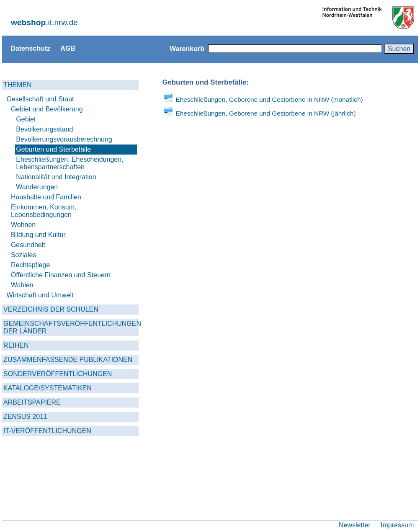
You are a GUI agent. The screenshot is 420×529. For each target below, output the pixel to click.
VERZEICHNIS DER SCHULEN (51, 309)
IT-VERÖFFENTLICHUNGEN (47, 431)
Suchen (399, 49)
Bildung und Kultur (38, 235)
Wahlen (22, 285)
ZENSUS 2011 (25, 417)
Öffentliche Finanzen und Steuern (61, 275)
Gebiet (26, 119)
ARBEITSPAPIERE (32, 402)
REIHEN (16, 345)
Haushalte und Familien (46, 197)
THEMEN (18, 85)
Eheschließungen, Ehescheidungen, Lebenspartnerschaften (70, 163)
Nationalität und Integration (56, 177)
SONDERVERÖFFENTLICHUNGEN (58, 374)
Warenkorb (187, 49)
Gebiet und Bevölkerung (47, 109)
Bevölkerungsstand (44, 129)
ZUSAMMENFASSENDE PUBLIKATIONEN (68, 360)
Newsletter (355, 525)
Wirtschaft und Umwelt (40, 295)
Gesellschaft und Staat (40, 99)
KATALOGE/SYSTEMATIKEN (48, 388)
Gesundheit (28, 245)
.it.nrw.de (44, 22)
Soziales (23, 255)
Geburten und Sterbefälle (53, 149)
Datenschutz (30, 48)
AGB (68, 48)
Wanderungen (37, 187)
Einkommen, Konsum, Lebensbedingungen (44, 211)
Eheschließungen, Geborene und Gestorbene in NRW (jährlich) (265, 113)
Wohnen (23, 225)
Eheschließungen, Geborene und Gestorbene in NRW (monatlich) (269, 99)
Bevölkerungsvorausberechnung (64, 139)
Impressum (397, 525)
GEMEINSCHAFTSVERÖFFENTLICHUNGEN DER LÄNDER (71, 327)
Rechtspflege (30, 265)
